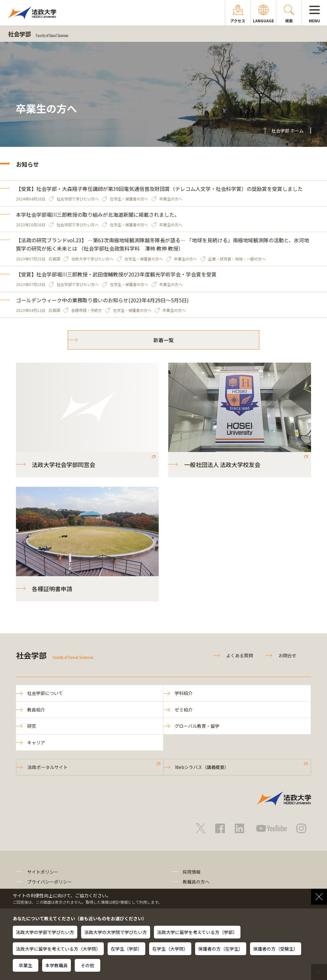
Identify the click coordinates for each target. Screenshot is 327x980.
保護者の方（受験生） (276, 949)
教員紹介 (36, 710)
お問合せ (287, 655)
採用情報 (192, 872)
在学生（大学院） (170, 949)
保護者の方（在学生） (221, 949)
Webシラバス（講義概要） (202, 767)
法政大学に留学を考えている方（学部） (197, 932)
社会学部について (45, 693)
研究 (32, 726)
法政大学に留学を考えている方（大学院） (58, 949)
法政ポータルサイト (48, 767)
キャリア (36, 743)
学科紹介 (184, 693)
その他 (87, 965)
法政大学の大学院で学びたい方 (116, 932)
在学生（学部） (126, 949)
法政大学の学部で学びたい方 (45, 932)
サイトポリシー (43, 872)
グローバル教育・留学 (197, 726)
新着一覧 (163, 340)
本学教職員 (57, 965)
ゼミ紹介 (184, 710)
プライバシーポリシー (49, 882)
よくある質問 (240, 655)
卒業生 (26, 965)
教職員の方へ (196, 882)
